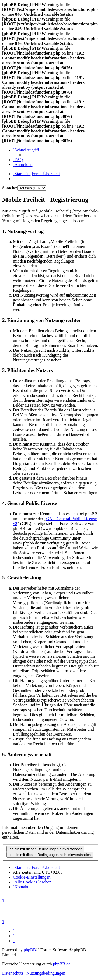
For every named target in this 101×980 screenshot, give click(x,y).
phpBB (30, 950)
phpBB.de (62, 964)
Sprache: (10, 188)
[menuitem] (18, 160)
